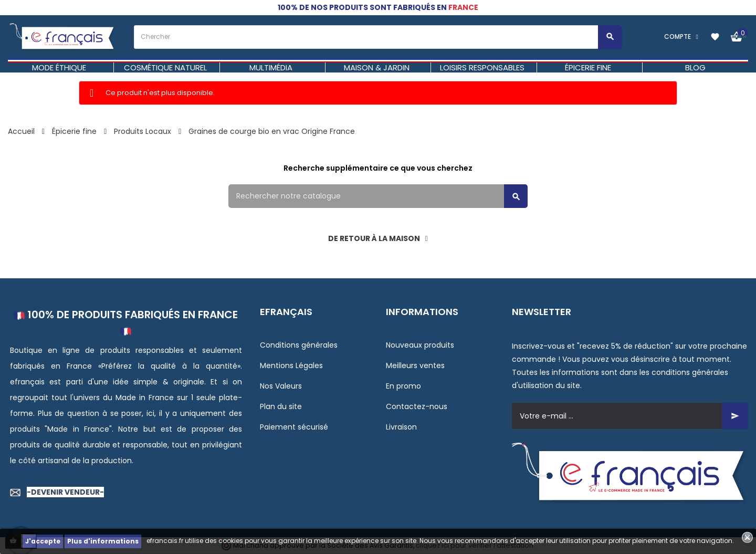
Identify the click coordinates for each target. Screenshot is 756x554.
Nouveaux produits (420, 345)
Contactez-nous (417, 406)
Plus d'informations (103, 541)
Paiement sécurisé (294, 427)
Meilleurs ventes (415, 365)
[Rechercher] (378, 196)
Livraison (401, 427)
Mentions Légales (291, 365)
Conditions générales (299, 345)
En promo (403, 386)
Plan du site (281, 406)
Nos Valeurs (281, 386)
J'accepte (43, 541)
